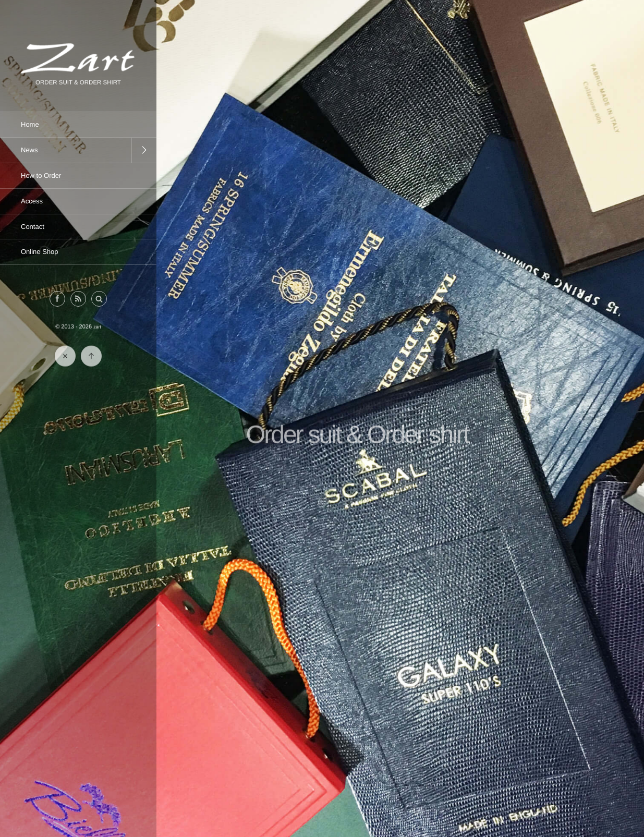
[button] (99, 299)
